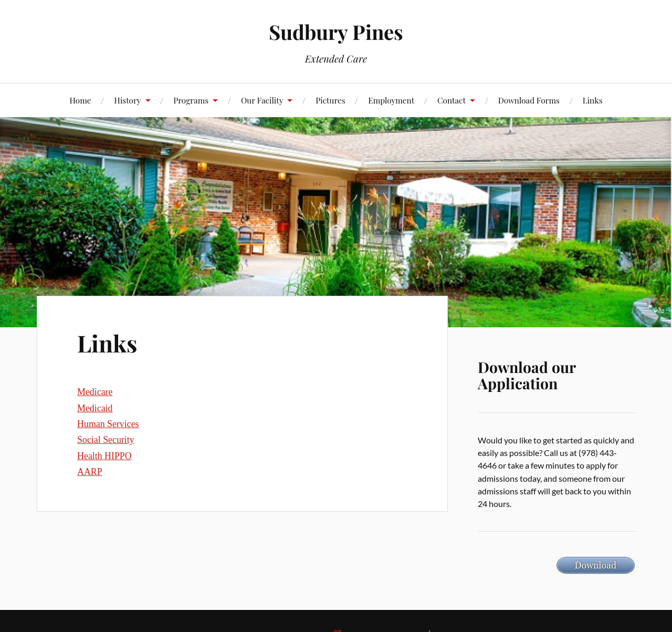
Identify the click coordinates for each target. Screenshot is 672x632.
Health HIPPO (104, 456)
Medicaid (95, 408)
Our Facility (262, 100)
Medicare (95, 392)
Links (593, 100)
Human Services (108, 424)
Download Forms (529, 100)
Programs (191, 100)
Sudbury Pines (336, 32)
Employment (391, 100)
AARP (90, 472)
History (127, 100)
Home (80, 100)
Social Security (106, 440)
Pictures (330, 100)
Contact (451, 100)
